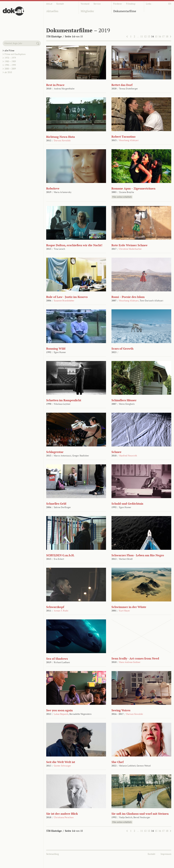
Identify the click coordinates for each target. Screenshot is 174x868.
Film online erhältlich (122, 197)
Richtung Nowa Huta (61, 137)
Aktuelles (52, 11)
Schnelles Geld (56, 504)
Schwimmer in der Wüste (129, 607)
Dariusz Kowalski (62, 140)
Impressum (166, 854)
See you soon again (59, 710)
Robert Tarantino (124, 137)
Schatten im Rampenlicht (64, 400)
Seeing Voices (121, 710)
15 (156, 36)
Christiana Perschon (64, 817)
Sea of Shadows (57, 659)
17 (163, 36)
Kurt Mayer (125, 611)
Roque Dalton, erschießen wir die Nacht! (74, 245)
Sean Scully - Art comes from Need (135, 658)
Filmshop (131, 4)
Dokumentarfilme (125, 11)
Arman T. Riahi (61, 611)
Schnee (116, 452)
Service (97, 4)
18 (167, 36)
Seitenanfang (52, 854)
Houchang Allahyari (129, 140)
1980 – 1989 (10, 61)
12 (145, 36)
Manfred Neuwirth (128, 456)
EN (170, 4)
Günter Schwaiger (62, 766)
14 (152, 36)
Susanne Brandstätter (64, 301)
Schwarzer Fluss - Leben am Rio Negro (138, 555)
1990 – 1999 (10, 65)
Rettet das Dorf (122, 85)
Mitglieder (87, 11)
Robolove (53, 188)
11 (142, 36)
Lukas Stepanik (61, 714)
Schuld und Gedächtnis (127, 504)
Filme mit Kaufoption (15, 54)
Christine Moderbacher (130, 249)
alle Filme (9, 50)
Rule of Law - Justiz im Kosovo (67, 297)
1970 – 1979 (10, 58)
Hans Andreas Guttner (130, 662)
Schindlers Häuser (124, 400)
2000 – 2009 (10, 69)
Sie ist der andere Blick (62, 814)
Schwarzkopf (55, 607)
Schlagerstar (55, 452)
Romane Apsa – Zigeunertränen (133, 188)
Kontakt (60, 4)
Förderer (118, 4)
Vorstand (85, 4)
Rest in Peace (55, 85)
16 (160, 36)
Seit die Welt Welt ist (61, 762)
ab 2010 (8, 72)
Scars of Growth (122, 349)
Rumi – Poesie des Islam (128, 297)
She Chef (118, 762)
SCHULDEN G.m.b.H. (60, 555)
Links (149, 4)
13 (149, 36)
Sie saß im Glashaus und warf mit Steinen (140, 814)
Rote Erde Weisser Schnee (130, 245)
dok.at (49, 4)
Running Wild (56, 349)
